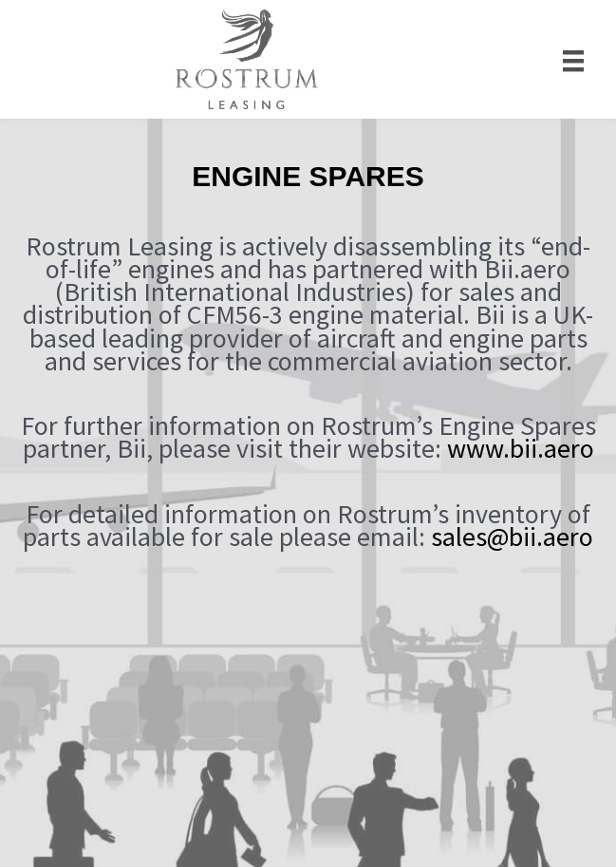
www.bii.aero (521, 448)
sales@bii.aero (512, 537)
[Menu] (573, 59)
